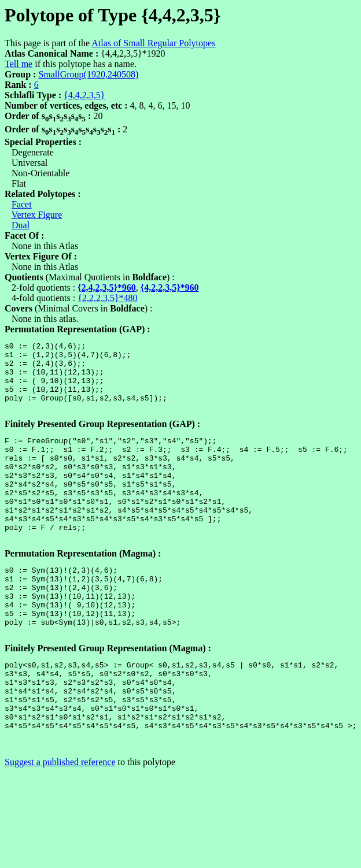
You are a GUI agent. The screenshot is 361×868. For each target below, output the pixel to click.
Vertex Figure (37, 215)
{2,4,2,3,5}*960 (107, 288)
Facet (22, 204)
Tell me (19, 64)
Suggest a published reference (60, 826)
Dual (21, 225)
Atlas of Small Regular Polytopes (153, 43)
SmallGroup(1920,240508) (88, 74)
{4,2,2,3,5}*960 (170, 288)
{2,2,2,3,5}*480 (107, 298)
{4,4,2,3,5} (84, 95)
